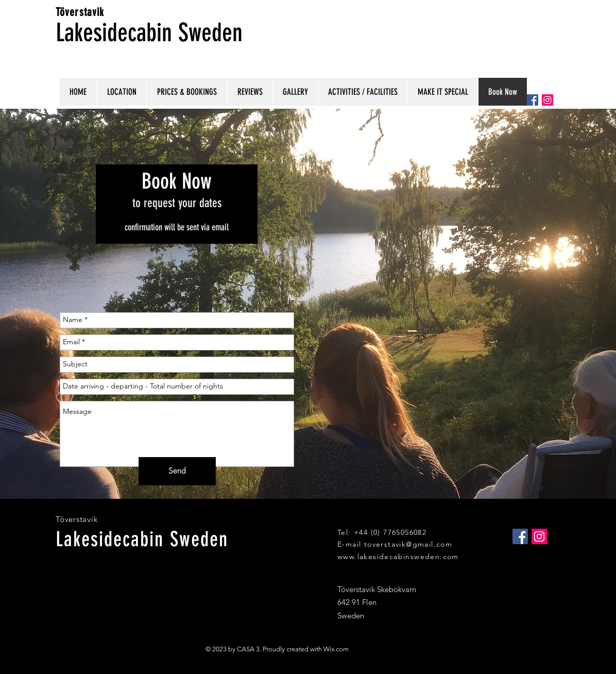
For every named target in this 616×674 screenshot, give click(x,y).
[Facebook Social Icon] (533, 100)
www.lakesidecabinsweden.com (398, 557)
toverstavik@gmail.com (408, 544)
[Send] (177, 471)
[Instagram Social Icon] (547, 100)
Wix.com (336, 649)
